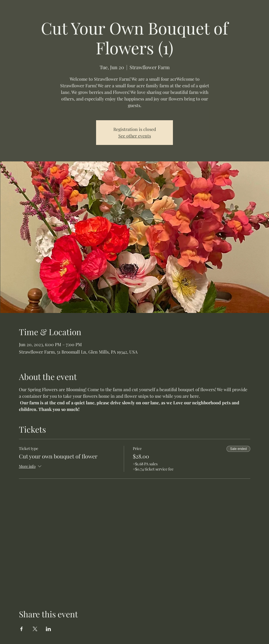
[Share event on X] (35, 629)
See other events (135, 136)
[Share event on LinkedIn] (48, 629)
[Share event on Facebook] (22, 629)
